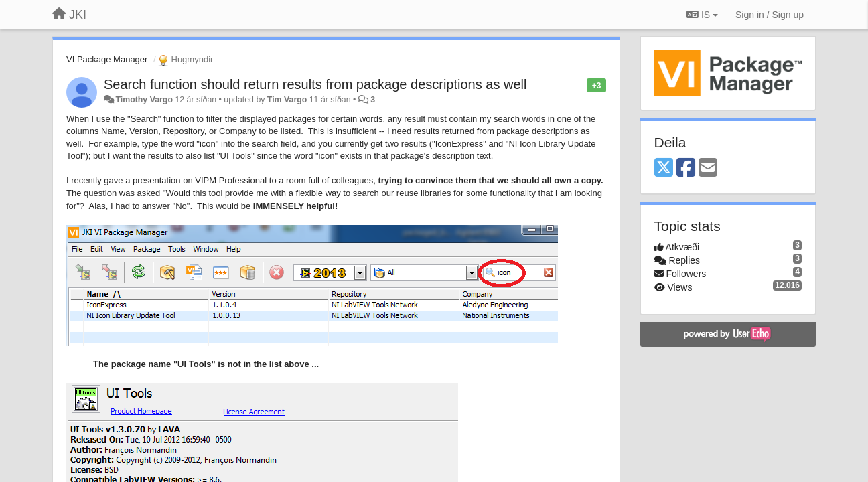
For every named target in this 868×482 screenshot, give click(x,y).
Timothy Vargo (144, 100)
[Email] (708, 168)
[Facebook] (686, 168)
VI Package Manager (107, 59)
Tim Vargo (287, 100)
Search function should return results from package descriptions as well (315, 84)
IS (702, 15)
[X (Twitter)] (664, 168)
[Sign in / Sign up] (770, 15)
